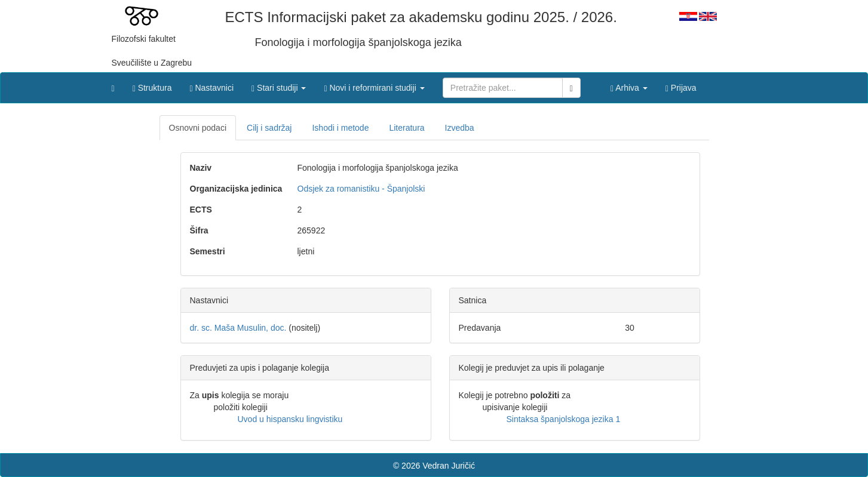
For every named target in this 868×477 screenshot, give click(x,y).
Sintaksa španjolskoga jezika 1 (564, 419)
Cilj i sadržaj (269, 128)
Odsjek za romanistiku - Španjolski (361, 189)
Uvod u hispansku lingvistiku (290, 419)
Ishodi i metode (340, 128)
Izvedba (460, 128)
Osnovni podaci (198, 128)
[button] (279, 85)
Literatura (407, 128)
